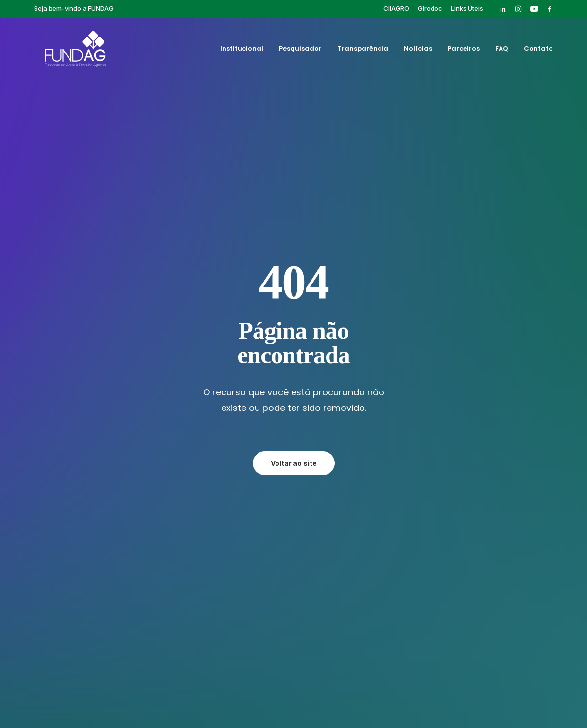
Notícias (418, 50)
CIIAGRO (396, 8)
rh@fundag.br (84, 486)
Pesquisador (300, 50)
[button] (503, 9)
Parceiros (464, 50)
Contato (538, 50)
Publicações (386, 453)
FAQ (502, 50)
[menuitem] (396, 8)
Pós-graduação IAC (399, 442)
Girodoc (430, 8)
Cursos (378, 419)
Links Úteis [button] (467, 8)
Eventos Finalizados (400, 430)
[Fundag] (67, 50)
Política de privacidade (293, 687)
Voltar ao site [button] (294, 275)
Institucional (242, 50)
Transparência (363, 50)
